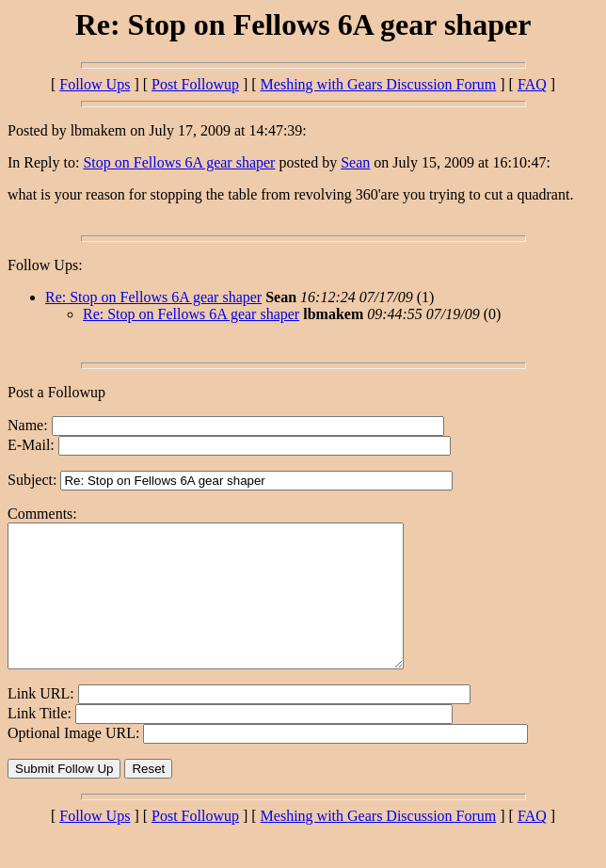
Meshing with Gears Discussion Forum (379, 84)
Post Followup (195, 84)
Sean (355, 162)
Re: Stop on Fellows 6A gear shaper (153, 297)
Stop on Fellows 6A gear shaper (179, 162)
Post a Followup (56, 392)
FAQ (532, 84)
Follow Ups (95, 84)
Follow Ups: (45, 265)
